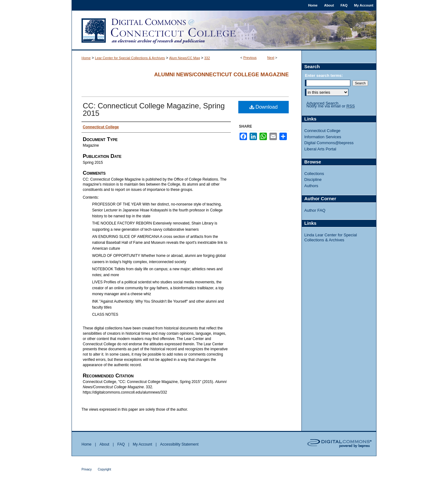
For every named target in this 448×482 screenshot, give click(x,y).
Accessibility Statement (179, 444)
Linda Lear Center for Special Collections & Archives (331, 237)
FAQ (121, 444)
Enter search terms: (324, 76)
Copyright (104, 469)
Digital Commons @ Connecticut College (224, 31)
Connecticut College (322, 131)
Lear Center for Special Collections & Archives (130, 58)
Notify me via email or (331, 106)
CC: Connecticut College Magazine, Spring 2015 (154, 109)
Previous (250, 58)
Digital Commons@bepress (329, 143)
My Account (142, 444)
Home (86, 58)
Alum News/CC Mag (185, 58)
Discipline (313, 180)
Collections (314, 174)
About (104, 444)
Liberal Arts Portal (320, 149)
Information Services (323, 137)
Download (264, 107)
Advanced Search (322, 103)
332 (207, 58)
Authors (311, 186)
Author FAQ (315, 210)
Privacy (87, 469)
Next (271, 58)
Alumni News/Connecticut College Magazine (221, 75)
